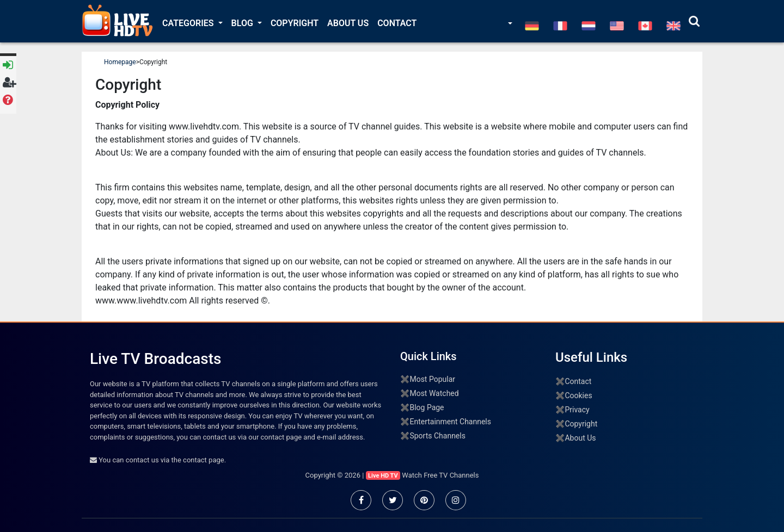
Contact (397, 23)
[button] (509, 24)
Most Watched (434, 393)
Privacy (577, 410)
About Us (348, 23)
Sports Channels (437, 436)
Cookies (578, 395)
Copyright (295, 23)
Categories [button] (189, 23)
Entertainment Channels (450, 422)
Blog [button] (243, 23)
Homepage (120, 62)
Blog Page (427, 407)
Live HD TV (383, 476)
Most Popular (432, 379)
